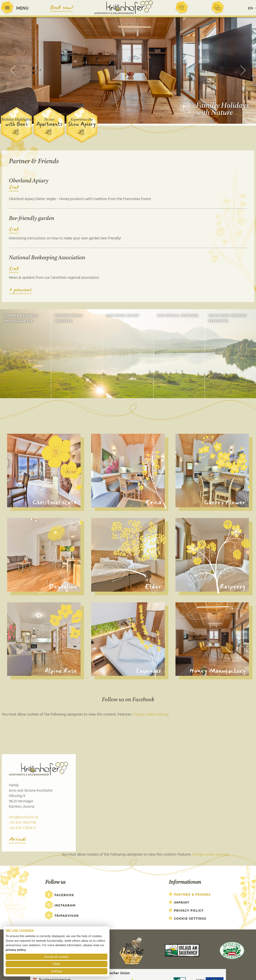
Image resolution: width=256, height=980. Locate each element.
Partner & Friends (192, 895)
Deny (57, 964)
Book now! (61, 8)
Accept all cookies (57, 957)
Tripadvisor (67, 916)
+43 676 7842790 (22, 823)
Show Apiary (82, 125)
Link (14, 188)
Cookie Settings (190, 919)
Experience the (82, 120)
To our (49, 120)
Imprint (182, 903)
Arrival (17, 840)
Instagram (65, 906)
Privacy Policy (189, 911)
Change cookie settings (151, 714)
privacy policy (16, 950)
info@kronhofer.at (24, 817)
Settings (56, 971)
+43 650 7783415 (22, 828)
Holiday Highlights (16, 120)
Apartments (49, 125)
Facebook (64, 895)
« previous (20, 290)
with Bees (16, 125)
